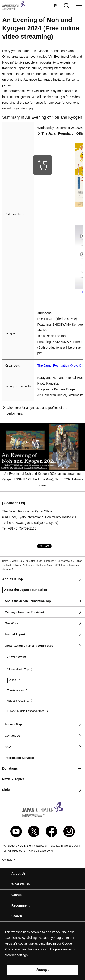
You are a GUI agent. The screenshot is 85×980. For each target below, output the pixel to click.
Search (17, 916)
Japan (79, 561)
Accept (42, 970)
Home (5, 561)
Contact (7, 860)
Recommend (21, 905)
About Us (17, 561)
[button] (42, 590)
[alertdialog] (42, 951)
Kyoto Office (12, 565)
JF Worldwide (65, 561)
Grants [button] (16, 895)
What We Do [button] (21, 884)
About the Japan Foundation (40, 561)
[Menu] (79, 6)
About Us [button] (18, 873)
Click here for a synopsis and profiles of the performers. (37, 411)
